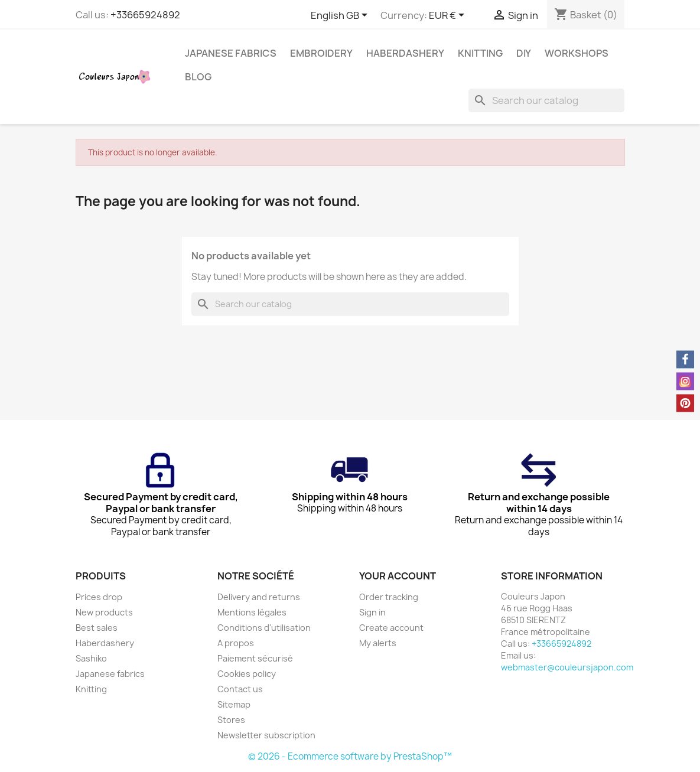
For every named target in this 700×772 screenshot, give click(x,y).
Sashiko (91, 658)
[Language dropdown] (341, 16)
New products (104, 612)
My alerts (378, 643)
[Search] (546, 100)
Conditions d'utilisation (264, 628)
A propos (236, 643)
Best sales (97, 628)
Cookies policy (247, 674)
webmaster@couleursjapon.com (567, 667)
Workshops (577, 53)
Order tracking (389, 597)
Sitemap (234, 704)
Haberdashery (405, 53)
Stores (231, 720)
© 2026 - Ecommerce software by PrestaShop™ (350, 756)
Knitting (480, 53)
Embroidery (321, 53)
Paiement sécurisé (255, 658)
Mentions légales (252, 612)
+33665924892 (145, 15)
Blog (198, 77)
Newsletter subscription (266, 735)
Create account (391, 628)
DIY (524, 53)
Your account (398, 576)
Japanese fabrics (231, 53)
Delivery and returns (259, 597)
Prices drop (99, 597)
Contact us (240, 689)
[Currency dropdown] (449, 16)
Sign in (372, 612)
